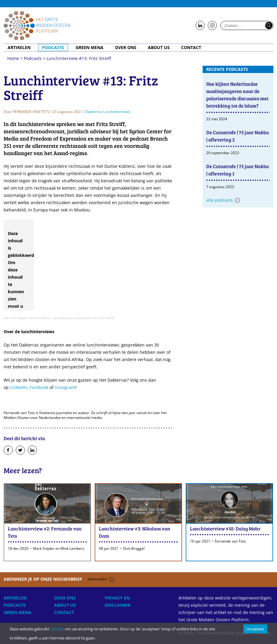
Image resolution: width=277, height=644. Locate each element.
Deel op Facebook (8, 450)
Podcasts (53, 48)
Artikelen (19, 48)
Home (37, 25)
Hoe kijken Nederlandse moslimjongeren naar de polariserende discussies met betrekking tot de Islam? (237, 95)
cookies (57, 629)
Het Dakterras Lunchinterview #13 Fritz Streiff (83, 318)
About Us (159, 48)
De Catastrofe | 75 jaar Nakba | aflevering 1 (238, 170)
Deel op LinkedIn (32, 450)
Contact (191, 48)
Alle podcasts (220, 200)
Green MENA (90, 48)
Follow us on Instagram (212, 26)
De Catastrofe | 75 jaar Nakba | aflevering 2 (238, 136)
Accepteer (255, 629)
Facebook (39, 387)
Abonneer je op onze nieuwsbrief (59, 579)
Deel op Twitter (20, 450)
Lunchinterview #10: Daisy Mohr (225, 528)
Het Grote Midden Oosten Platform (27, 318)
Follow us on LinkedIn (200, 26)
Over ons (126, 48)
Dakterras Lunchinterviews (108, 112)
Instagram (65, 387)
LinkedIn (19, 387)
